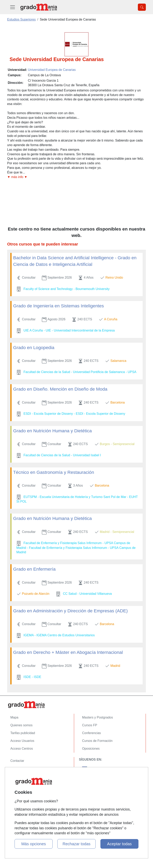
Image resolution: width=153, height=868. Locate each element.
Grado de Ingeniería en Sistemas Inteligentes (58, 306)
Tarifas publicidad (23, 733)
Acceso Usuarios (22, 741)
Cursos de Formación (97, 741)
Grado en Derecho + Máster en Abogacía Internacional (68, 652)
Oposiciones (91, 749)
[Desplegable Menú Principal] (13, 7)
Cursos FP (90, 725)
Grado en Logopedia (34, 347)
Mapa (14, 717)
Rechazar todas (76, 844)
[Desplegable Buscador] (142, 7)
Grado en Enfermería (34, 569)
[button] (76, 177)
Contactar (17, 761)
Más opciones (34, 844)
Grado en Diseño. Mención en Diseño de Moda (60, 389)
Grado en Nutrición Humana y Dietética (52, 431)
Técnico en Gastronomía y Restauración (54, 472)
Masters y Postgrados (98, 717)
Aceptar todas (119, 844)
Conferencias (91, 733)
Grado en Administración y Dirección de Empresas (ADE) (70, 611)
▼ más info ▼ (17, 177)
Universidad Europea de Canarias (52, 70)
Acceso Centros (22, 749)
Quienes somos (21, 725)
